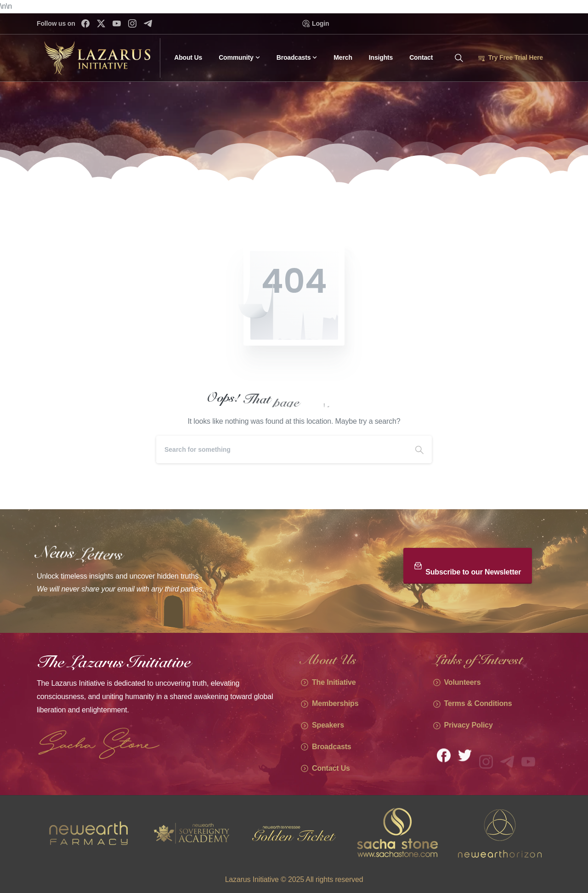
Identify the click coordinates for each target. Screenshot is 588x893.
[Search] (282, 449)
